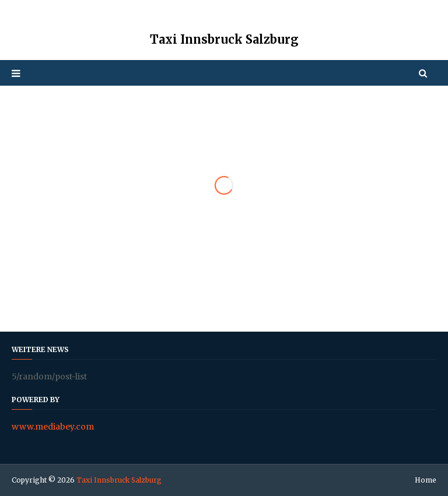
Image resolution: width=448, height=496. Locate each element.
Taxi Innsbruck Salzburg (119, 480)
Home (426, 480)
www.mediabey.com (53, 427)
